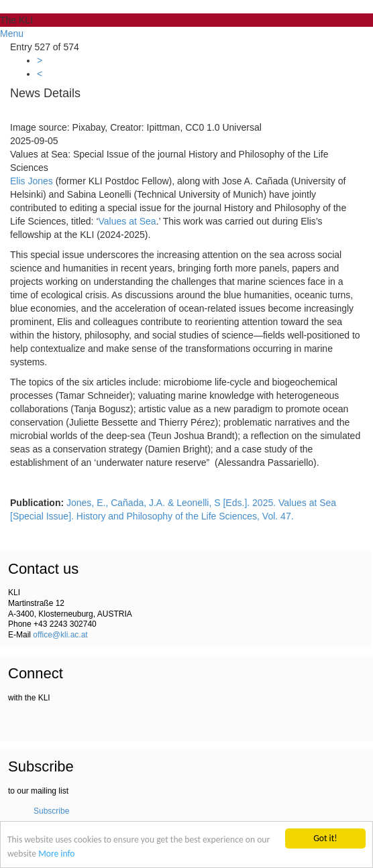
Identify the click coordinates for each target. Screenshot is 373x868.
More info (56, 854)
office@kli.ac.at (60, 635)
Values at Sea (127, 221)
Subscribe (51, 811)
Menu (12, 34)
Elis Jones (32, 181)
